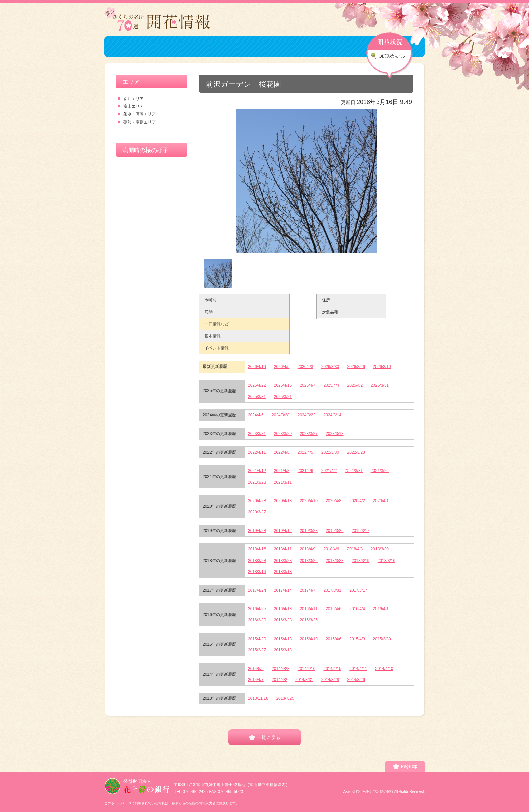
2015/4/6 (333, 639)
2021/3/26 (380, 471)
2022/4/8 (282, 452)
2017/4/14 (283, 590)
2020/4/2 (357, 501)
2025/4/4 (331, 385)
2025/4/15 (283, 385)
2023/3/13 (335, 434)
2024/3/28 (281, 415)
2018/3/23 (335, 561)
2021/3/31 (354, 471)
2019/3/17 (360, 531)
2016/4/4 (357, 609)
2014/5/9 (256, 669)
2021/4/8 (282, 471)
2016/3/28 (283, 620)
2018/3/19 (360, 561)
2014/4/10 (384, 669)
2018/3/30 (380, 549)
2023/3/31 (257, 434)
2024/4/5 (256, 415)
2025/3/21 (283, 397)
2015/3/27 (257, 650)
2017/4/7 (308, 590)
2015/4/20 (257, 639)
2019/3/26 (335, 531)
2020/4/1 (381, 501)
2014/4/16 (307, 669)
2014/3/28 (330, 680)
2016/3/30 (257, 620)
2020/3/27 (257, 512)
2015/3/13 (283, 650)
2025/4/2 (355, 385)
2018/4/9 (308, 549)
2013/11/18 (258, 698)
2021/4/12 (257, 471)
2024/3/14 (332, 415)
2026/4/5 (282, 367)
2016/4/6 (333, 609)
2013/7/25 (285, 698)
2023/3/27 (309, 434)
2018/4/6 (331, 549)
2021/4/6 (305, 471)
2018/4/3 (355, 549)
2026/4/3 (305, 367)
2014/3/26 (356, 680)
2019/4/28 (257, 531)
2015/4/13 (283, 639)
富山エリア (134, 106)
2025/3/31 (380, 385)
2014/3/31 (304, 680)
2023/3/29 (283, 434)
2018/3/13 (283, 572)
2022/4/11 (257, 452)
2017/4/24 (257, 590)
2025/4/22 (257, 385)
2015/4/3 (357, 639)
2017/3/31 (332, 590)
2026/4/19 (257, 367)
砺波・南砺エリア (140, 122)
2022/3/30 (330, 452)
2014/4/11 (358, 669)
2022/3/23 (356, 452)
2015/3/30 (382, 639)
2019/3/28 (309, 531)
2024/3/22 (307, 415)
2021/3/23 (257, 482)
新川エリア (134, 99)
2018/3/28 (257, 561)
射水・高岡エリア (140, 114)
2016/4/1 (381, 609)
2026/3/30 (330, 367)
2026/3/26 (356, 367)
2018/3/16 (386, 561)
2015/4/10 (309, 639)
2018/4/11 (283, 549)
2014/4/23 (281, 669)
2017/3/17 (358, 590)
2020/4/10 (309, 501)
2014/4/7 (256, 680)
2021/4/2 (329, 471)
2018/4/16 (257, 549)
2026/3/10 (382, 367)
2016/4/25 (257, 609)
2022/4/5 (305, 452)
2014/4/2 (280, 680)
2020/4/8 (333, 501)
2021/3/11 (283, 482)
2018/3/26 (309, 561)
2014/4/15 (332, 669)
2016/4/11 (309, 609)
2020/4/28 (257, 501)
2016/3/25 (309, 620)
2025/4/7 (308, 385)
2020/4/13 (283, 501)
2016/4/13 (283, 609)
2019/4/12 (283, 531)
